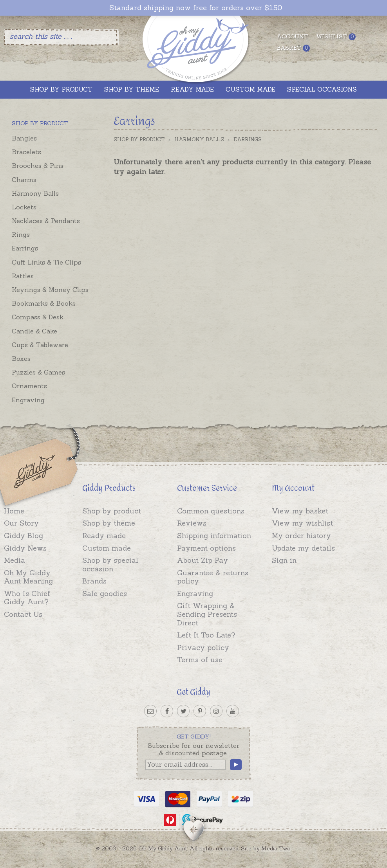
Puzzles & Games (38, 372)
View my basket (300, 511)
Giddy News (25, 548)
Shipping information (214, 536)
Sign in (284, 560)
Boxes (21, 358)
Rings (21, 234)
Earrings (25, 248)
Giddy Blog (24, 536)
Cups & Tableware (40, 345)
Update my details (303, 548)
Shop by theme (109, 523)
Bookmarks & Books (44, 303)
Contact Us (23, 614)
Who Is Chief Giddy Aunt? (27, 598)
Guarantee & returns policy (213, 577)
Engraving (28, 400)
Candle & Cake (34, 331)
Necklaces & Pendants (46, 221)
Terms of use (200, 660)
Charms (24, 180)
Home (14, 511)
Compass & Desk (38, 317)
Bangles (24, 138)
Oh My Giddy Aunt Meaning (28, 577)
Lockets (24, 207)
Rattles (23, 276)
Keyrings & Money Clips (50, 290)
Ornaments (29, 386)
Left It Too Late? (206, 635)
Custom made (107, 548)
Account (293, 36)
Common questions (211, 511)
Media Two (276, 848)
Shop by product (112, 511)
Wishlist (336, 37)
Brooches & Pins (38, 166)
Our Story (21, 523)
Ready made (104, 536)
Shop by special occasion (110, 565)
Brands (94, 581)
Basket (293, 48)
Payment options (206, 548)
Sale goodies (105, 593)
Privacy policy (203, 647)
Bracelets (26, 152)
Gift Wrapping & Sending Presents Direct (207, 614)
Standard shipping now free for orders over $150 (196, 8)
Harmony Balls (35, 193)
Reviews (192, 523)
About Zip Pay (203, 560)
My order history (301, 536)
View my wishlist (302, 523)
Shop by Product (139, 140)
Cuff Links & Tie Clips (46, 262)
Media (14, 560)
